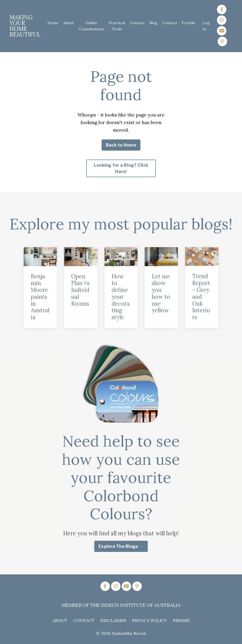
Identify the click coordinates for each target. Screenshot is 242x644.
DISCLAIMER (113, 620)
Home (53, 23)
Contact (170, 23)
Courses (137, 23)
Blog (153, 23)
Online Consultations (91, 26)
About (69, 23)
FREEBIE (181, 620)
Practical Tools (117, 26)
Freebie (189, 23)
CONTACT (84, 620)
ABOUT (60, 620)
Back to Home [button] (121, 145)
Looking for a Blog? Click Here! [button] (121, 168)
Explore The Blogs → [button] (121, 546)
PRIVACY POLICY (150, 620)
